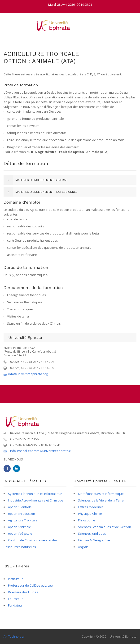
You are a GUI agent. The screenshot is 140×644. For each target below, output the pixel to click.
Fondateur (15, 605)
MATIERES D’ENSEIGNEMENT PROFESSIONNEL (46, 192)
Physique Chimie (90, 514)
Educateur (15, 599)
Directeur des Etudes (23, 592)
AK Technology (14, 636)
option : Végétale (20, 534)
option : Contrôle (20, 507)
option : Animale (20, 527)
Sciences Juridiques (92, 534)
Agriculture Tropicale (23, 520)
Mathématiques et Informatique (101, 494)
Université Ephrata (123, 636)
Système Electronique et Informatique (35, 494)
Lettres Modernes (91, 507)
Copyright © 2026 (94, 636)
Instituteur (15, 579)
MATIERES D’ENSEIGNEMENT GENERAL (41, 180)
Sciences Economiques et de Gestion (105, 527)
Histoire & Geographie (94, 540)
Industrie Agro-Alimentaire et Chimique (36, 500)
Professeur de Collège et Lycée (30, 585)
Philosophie (87, 520)
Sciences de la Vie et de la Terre (101, 500)
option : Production (22, 514)
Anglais (83, 547)
